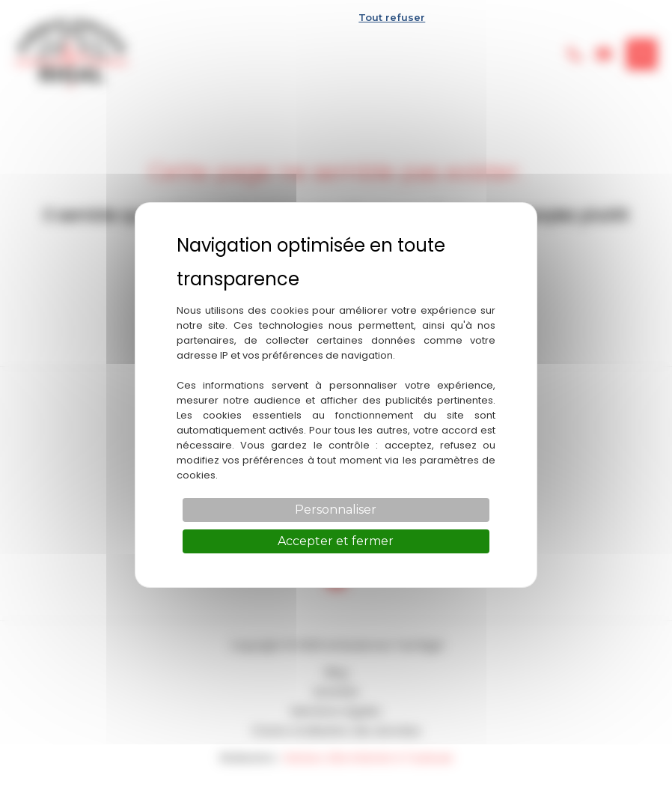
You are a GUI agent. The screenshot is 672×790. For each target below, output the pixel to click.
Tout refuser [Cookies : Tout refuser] (392, 17)
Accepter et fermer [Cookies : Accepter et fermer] (336, 541)
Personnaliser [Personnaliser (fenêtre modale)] (336, 510)
